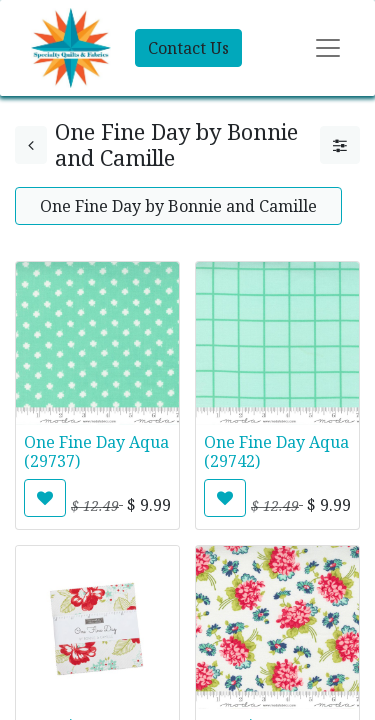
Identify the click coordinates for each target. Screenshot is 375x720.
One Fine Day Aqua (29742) (276, 451)
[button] (45, 498)
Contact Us (188, 48)
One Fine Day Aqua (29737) (96, 451)
